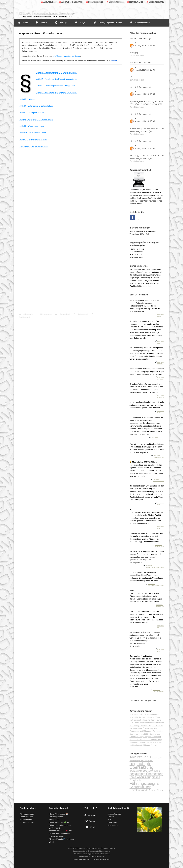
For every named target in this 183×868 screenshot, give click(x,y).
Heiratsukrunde (81, 314)
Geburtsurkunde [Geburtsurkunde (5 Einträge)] (141, 787)
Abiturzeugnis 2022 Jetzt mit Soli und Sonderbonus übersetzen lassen (61, 834)
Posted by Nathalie (161, 378)
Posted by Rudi (161, 504)
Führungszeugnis (44, 314)
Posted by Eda (161, 527)
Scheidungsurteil (136, 257)
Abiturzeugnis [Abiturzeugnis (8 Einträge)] (140, 757)
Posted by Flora (161, 412)
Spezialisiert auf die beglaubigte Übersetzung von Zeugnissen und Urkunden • (147, 728)
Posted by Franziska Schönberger (156, 585)
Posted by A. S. (161, 650)
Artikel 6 (114, 61)
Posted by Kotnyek (161, 363)
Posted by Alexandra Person (158, 438)
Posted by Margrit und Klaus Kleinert (155, 566)
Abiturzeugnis (26, 314)
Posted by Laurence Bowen (158, 480)
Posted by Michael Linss (160, 546)
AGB (110, 820)
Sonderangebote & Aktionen (141, 231)
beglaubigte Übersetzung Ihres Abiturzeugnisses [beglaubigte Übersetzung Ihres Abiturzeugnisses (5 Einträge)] (147, 775)
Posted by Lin (161, 626)
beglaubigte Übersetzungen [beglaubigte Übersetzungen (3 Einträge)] (145, 771)
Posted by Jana (161, 342)
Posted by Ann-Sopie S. (160, 605)
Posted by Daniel (161, 315)
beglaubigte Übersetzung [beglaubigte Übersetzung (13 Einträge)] (142, 766)
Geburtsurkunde (63, 314)
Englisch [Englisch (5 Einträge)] (135, 780)
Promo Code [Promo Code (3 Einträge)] (156, 790)
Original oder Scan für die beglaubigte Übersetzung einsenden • (145, 737)
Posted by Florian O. (161, 396)
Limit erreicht (54, 828)
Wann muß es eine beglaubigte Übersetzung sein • (145, 720)
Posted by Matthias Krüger (158, 691)
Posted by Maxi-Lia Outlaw (159, 456)
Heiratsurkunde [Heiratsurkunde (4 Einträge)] (139, 790)
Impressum (112, 822)
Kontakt (111, 817)
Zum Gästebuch (137, 56)
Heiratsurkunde (136, 255)
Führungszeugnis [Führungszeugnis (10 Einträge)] (144, 784)
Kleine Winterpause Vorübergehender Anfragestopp (58, 817)
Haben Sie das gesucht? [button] (143, 700)
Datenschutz (113, 825)
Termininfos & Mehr (138, 234)
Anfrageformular (114, 814)
